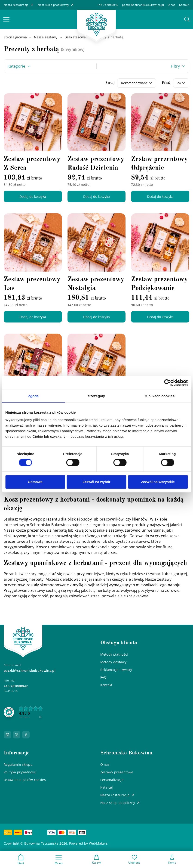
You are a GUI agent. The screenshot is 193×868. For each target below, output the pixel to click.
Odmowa (35, 482)
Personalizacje (112, 780)
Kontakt (184, 5)
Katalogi (107, 787)
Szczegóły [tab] (96, 396)
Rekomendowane (134, 83)
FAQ (104, 677)
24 (179, 83)
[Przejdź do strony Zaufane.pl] (9, 712)
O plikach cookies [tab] (160, 396)
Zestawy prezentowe (117, 772)
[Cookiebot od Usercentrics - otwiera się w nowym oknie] (167, 383)
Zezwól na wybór (96, 482)
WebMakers (98, 843)
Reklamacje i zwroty (116, 670)
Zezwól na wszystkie (158, 482)
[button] (6, 19)
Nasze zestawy (46, 37)
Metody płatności (114, 654)
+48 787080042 (108, 5)
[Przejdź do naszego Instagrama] (7, 735)
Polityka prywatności (20, 772)
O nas (172, 5)
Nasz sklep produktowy (56, 5)
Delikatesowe (75, 37)
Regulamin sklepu (18, 764)
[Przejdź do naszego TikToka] (17, 735)
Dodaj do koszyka (33, 197)
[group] (30, 712)
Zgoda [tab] (34, 396)
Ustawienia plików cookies (25, 780)
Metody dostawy (113, 662)
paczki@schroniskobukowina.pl (143, 5)
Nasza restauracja (19, 5)
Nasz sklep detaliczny (121, 803)
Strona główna (15, 37)
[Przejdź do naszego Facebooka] (26, 735)
